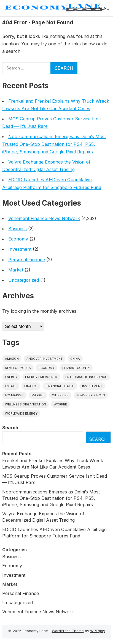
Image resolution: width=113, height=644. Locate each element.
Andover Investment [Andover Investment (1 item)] (45, 359)
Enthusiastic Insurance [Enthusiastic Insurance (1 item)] (86, 377)
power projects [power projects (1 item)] (91, 395)
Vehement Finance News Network (44, 218)
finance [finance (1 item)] (31, 386)
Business (18, 229)
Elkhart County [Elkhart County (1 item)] (76, 368)
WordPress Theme (68, 631)
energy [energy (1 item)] (11, 377)
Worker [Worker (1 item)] (60, 404)
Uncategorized (24, 280)
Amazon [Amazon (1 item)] (12, 359)
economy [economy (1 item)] (47, 368)
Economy (18, 239)
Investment (20, 249)
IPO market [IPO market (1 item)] (14, 395)
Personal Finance (27, 260)
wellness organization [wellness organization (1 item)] (25, 404)
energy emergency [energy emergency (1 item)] (41, 377)
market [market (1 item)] (38, 395)
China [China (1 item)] (75, 359)
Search (10, 428)
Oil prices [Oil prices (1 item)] (60, 395)
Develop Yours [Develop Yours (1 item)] (18, 368)
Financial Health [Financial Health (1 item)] (60, 386)
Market (16, 270)
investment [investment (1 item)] (92, 386)
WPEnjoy (98, 631)
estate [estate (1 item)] (11, 386)
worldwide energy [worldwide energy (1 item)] (21, 413)
